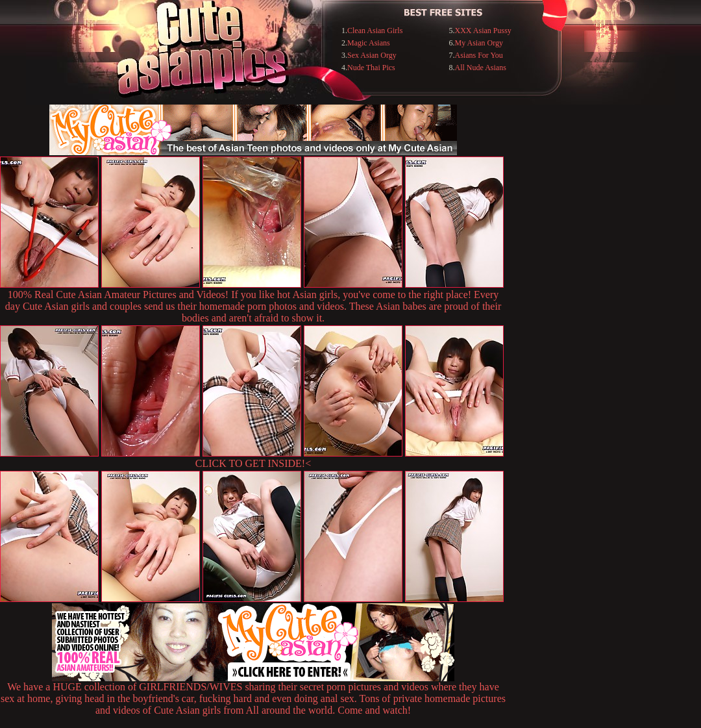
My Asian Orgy (479, 43)
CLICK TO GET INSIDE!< (253, 463)
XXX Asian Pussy (483, 31)
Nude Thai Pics (371, 68)
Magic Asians (369, 43)
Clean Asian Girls (375, 31)
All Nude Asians (481, 68)
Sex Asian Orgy (372, 55)
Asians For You (479, 55)
